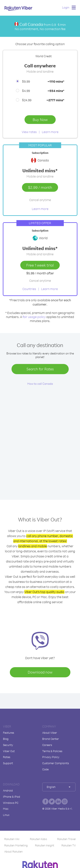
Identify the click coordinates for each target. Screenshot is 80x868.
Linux (6, 815)
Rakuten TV (69, 845)
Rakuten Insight (45, 845)
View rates (29, 132)
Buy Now (40, 119)
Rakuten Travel (66, 839)
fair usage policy (34, 317)
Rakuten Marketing (16, 845)
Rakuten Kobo (38, 839)
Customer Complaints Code (56, 766)
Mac (6, 809)
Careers (47, 745)
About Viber (50, 733)
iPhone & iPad (12, 797)
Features (9, 733)
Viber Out (9, 751)
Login (66, 7)
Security (8, 745)
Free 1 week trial (40, 265)
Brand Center (51, 739)
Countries (29, 289)
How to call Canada (40, 384)
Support (8, 763)
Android (8, 790)
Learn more (50, 132)
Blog (6, 739)
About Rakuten (13, 851)
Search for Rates (40, 369)
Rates (7, 757)
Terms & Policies (52, 751)
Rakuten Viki (12, 839)
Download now (40, 672)
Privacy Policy (51, 757)
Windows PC (11, 803)
